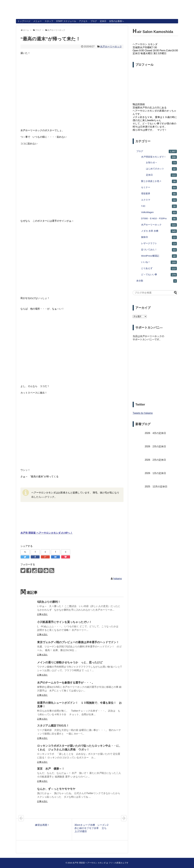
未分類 (157, 281)
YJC (159, 206)
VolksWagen (159, 212)
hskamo (118, 579)
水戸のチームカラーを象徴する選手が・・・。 (66, 683)
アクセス (83, 21)
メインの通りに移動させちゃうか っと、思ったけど (70, 662)
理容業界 (159, 194)
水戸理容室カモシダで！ (159, 157)
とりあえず (159, 269)
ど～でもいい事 (159, 275)
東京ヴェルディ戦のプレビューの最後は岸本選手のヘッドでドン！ (78, 642)
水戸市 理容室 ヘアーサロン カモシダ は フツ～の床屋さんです (100, 863)
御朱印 (159, 237)
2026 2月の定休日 (155, 446)
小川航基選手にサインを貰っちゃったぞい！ (64, 622)
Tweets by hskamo (143, 413)
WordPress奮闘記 (159, 256)
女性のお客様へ (117, 21)
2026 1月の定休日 (155, 473)
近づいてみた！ (159, 250)
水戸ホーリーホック (111, 47)
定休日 (103, 21)
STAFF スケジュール (66, 21)
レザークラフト (159, 244)
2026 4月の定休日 (155, 433)
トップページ (24, 21)
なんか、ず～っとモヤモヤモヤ (56, 789)
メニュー (37, 21)
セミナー (159, 188)
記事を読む (42, 614)
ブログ (94, 21)
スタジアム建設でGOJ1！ (53, 726)
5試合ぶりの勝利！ (49, 602)
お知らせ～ (161, 163)
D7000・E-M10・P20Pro (159, 219)
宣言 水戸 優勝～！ (51, 769)
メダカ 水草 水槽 (159, 231)
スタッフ (49, 21)
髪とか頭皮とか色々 (159, 181)
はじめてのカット (161, 169)
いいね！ (159, 262)
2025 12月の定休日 (156, 487)
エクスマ (159, 200)
